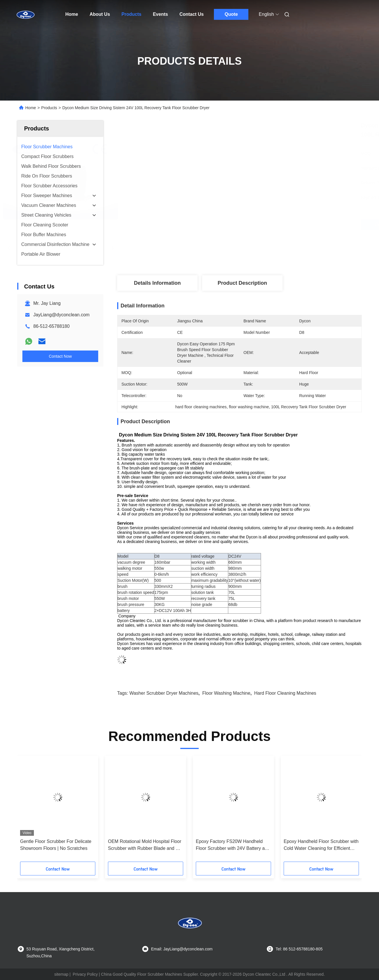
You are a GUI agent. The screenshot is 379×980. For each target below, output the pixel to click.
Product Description (242, 283)
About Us (100, 14)
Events (160, 14)
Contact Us (192, 14)
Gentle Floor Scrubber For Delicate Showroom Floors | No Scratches (56, 845)
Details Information (157, 283)
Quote (231, 14)
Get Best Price (270, 225)
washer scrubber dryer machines (164, 693)
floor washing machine (226, 693)
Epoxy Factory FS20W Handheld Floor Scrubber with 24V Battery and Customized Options (233, 845)
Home (72, 14)
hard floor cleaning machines (285, 693)
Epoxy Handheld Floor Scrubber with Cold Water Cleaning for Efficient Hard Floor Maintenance (321, 845)
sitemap (61, 974)
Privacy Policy (85, 974)
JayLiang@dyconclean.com (61, 315)
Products (131, 14)
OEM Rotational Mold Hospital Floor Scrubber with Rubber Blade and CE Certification (145, 845)
